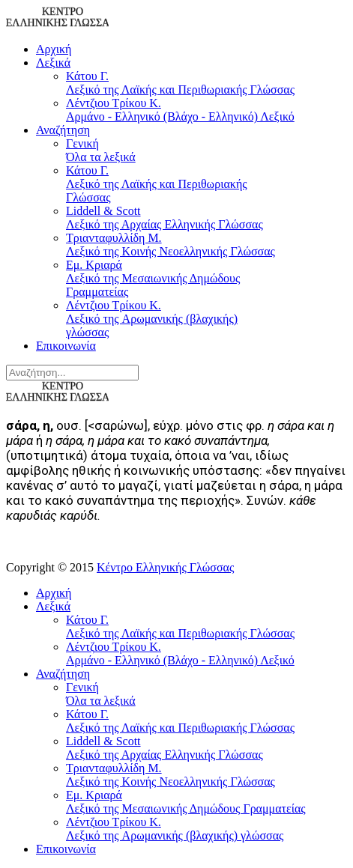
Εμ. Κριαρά (171, 279)
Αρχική (54, 49)
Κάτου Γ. (206, 83)
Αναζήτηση (63, 130)
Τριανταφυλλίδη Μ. (171, 245)
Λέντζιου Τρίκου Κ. (206, 110)
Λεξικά (53, 63)
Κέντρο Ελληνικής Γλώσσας (165, 567)
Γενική (171, 151)
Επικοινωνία (66, 346)
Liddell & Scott (171, 218)
